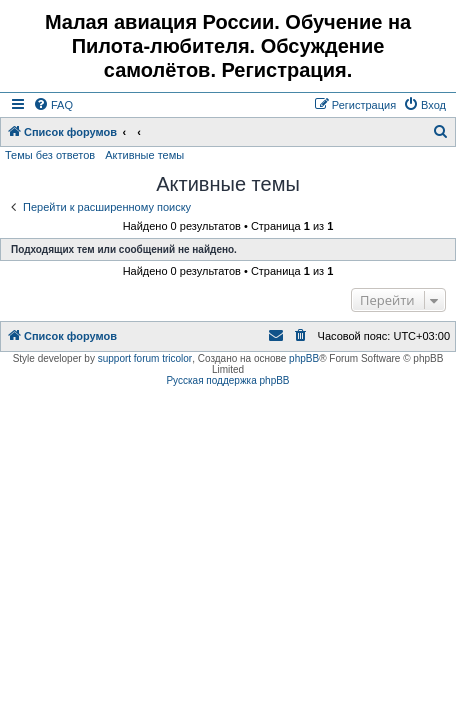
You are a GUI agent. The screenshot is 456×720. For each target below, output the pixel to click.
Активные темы (144, 155)
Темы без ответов (50, 155)
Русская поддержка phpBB (227, 380)
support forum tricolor (145, 358)
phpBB (304, 358)
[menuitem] (53, 105)
